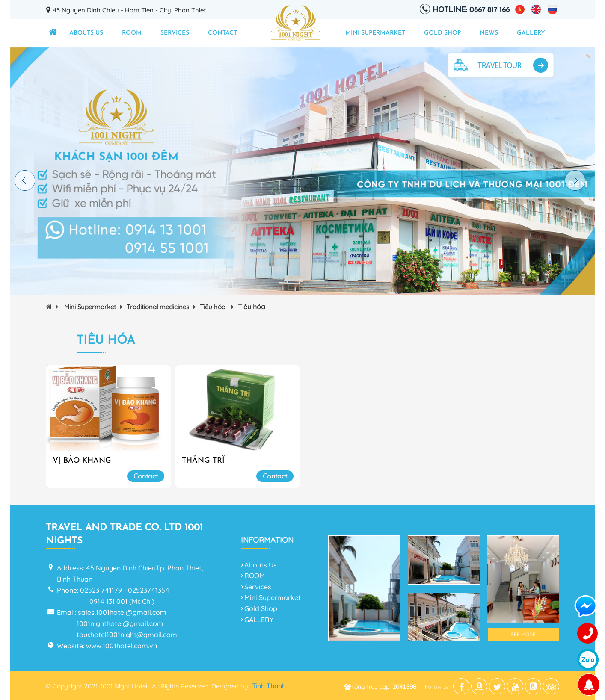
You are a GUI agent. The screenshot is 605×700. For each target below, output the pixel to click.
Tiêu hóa (217, 307)
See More (523, 634)
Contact (222, 33)
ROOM (132, 33)
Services (175, 33)
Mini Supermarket (375, 33)
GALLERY (531, 33)
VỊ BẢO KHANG (82, 461)
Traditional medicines (161, 307)
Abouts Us (86, 33)
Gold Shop (442, 33)
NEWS (489, 33)
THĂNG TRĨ (203, 461)
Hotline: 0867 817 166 (471, 10)
